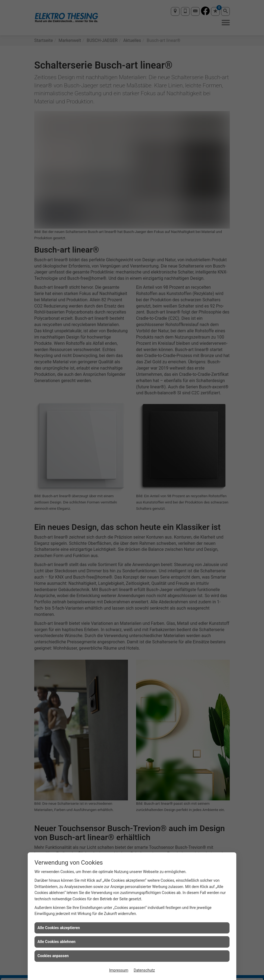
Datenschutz (144, 970)
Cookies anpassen (53, 956)
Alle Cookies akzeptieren (59, 928)
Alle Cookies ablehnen (56, 942)
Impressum (119, 970)
